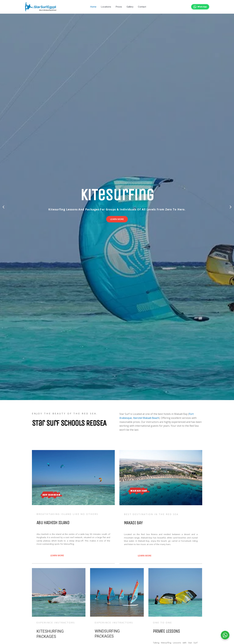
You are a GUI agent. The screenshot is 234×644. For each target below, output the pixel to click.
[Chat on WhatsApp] (200, 7)
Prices (119, 7)
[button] (3, 207)
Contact (142, 7)
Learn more (117, 219)
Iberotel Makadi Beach (146, 418)
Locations (106, 7)
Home (93, 7)
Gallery (130, 7)
